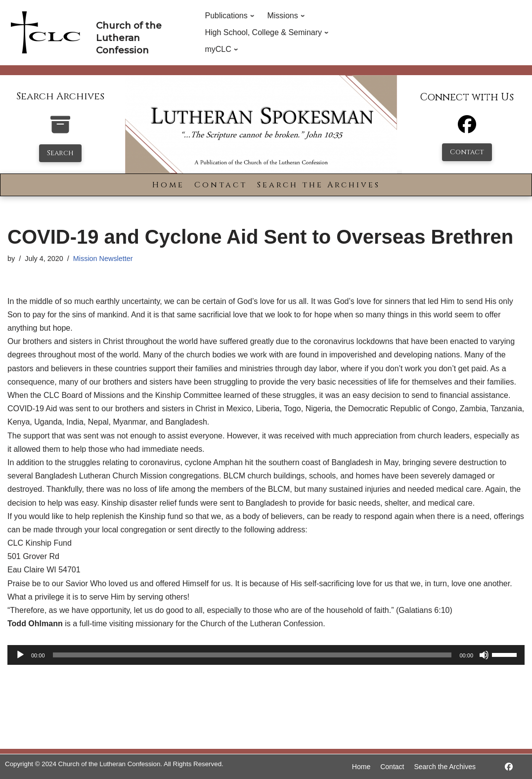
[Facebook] (467, 129)
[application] (266, 655)
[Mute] (484, 655)
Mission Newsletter (103, 259)
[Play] (20, 655)
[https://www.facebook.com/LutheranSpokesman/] (509, 767)
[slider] (252, 655)
